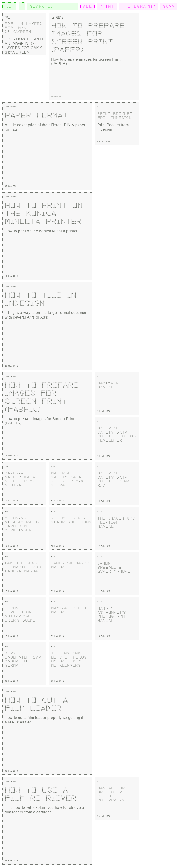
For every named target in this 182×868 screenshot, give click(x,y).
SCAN (169, 6)
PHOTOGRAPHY (139, 6)
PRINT (107, 6)
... (9, 6)
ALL (88, 6)
